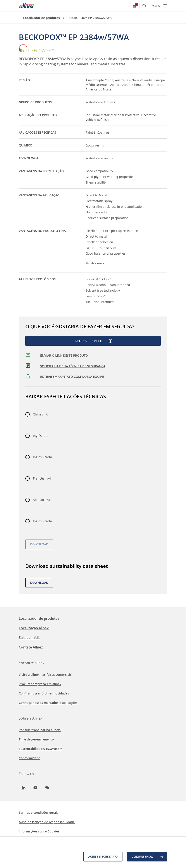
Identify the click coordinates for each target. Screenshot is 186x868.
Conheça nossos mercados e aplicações (48, 703)
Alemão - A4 (42, 500)
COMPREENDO (148, 857)
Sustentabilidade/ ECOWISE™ (40, 749)
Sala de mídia (30, 638)
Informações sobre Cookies (39, 831)
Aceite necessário (103, 857)
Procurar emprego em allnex (40, 684)
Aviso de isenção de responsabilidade (47, 822)
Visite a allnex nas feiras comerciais (45, 675)
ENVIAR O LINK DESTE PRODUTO (64, 355)
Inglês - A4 (41, 436)
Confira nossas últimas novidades (44, 693)
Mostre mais (95, 263)
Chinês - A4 (41, 414)
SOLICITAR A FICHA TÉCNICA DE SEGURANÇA (73, 366)
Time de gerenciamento (36, 739)
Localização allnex (34, 628)
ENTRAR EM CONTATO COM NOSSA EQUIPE (72, 377)
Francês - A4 (42, 478)
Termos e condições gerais (39, 813)
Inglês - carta (42, 457)
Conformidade (29, 758)
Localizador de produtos (41, 18)
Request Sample (94, 341)
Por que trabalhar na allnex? (40, 730)
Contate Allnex (31, 647)
